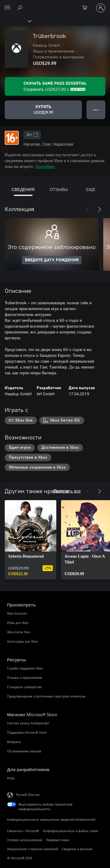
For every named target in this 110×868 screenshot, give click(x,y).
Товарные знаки (58, 840)
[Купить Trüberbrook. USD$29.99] (43, 110)
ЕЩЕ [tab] (91, 189)
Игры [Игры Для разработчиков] (11, 778)
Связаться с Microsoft (23, 831)
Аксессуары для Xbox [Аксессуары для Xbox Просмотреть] (22, 641)
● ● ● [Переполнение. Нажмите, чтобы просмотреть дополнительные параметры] (96, 110)
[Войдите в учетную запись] (101, 8)
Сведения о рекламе (77, 849)
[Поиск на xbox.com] (21, 8)
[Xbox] (15, 21)
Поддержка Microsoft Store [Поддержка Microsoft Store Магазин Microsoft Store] (27, 732)
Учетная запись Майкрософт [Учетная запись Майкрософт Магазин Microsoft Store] (28, 723)
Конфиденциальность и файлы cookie (71, 831)
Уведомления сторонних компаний (33, 849)
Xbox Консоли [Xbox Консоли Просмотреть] (17, 613)
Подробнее (45, 166)
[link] (31, 540)
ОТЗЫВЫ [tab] (59, 189)
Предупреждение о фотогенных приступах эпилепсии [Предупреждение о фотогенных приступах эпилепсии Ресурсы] (46, 696)
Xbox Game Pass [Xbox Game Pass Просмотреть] (19, 632)
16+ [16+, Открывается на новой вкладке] (32, 135)
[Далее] (99, 209)
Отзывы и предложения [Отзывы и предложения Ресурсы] (25, 677)
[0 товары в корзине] (87, 8)
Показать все (67, 491)
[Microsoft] (55, 4)
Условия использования (25, 840)
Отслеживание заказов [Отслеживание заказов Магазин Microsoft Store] (24, 751)
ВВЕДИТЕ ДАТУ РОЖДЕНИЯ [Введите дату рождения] (52, 260)
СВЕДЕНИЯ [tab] (23, 189)
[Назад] (88, 209)
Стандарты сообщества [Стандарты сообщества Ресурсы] (24, 687)
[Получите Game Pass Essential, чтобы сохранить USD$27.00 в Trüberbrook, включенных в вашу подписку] (55, 86)
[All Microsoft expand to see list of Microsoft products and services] (7, 8)
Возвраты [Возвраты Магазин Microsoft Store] (14, 742)
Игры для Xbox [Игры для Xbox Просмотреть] (18, 623)
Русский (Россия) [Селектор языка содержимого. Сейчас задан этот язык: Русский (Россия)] (28, 795)
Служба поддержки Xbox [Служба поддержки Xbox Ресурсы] (25, 668)
